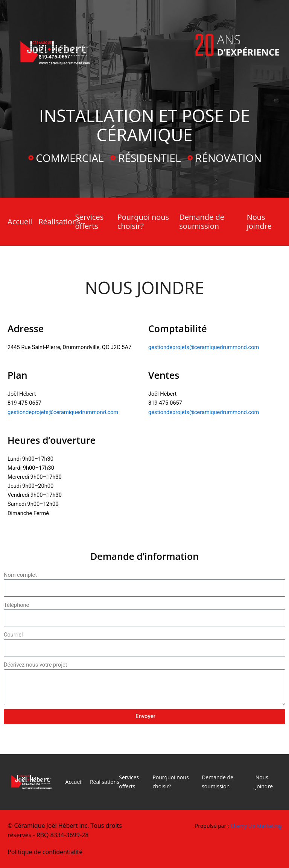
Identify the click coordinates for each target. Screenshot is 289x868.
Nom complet (20, 575)
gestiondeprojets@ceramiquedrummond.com (204, 347)
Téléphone (16, 605)
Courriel (13, 635)
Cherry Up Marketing (256, 826)
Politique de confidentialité (45, 852)
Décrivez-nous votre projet (35, 665)
